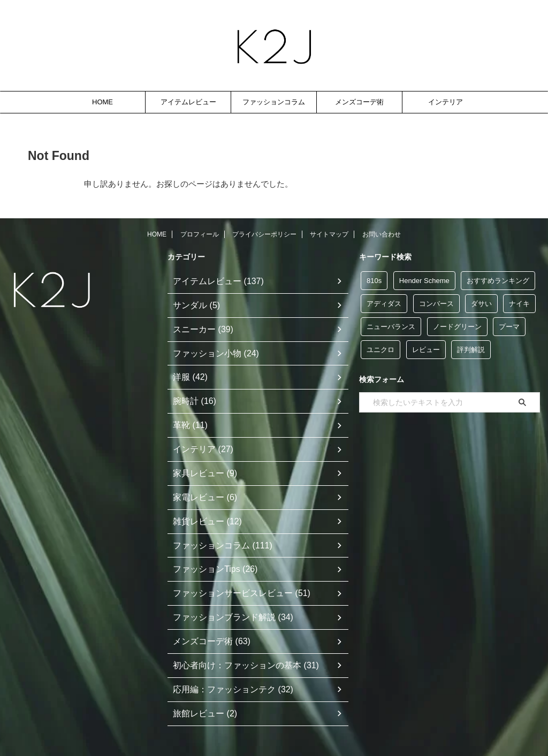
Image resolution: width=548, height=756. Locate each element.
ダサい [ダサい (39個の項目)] (481, 304)
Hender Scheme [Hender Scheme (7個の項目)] (424, 281)
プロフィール (200, 234)
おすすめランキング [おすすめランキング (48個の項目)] (498, 281)
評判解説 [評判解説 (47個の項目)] (471, 350)
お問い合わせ (382, 234)
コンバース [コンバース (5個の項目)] (436, 304)
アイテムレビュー (188, 102)
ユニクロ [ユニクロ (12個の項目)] (380, 350)
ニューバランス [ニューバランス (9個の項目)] (391, 327)
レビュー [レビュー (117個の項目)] (426, 350)
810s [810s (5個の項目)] (374, 281)
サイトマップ (329, 234)
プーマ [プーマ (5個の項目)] (509, 327)
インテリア (446, 102)
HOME (102, 102)
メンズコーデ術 (359, 102)
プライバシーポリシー (264, 234)
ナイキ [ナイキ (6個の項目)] (519, 304)
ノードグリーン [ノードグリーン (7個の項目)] (457, 327)
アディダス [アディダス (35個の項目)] (384, 304)
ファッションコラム (274, 102)
